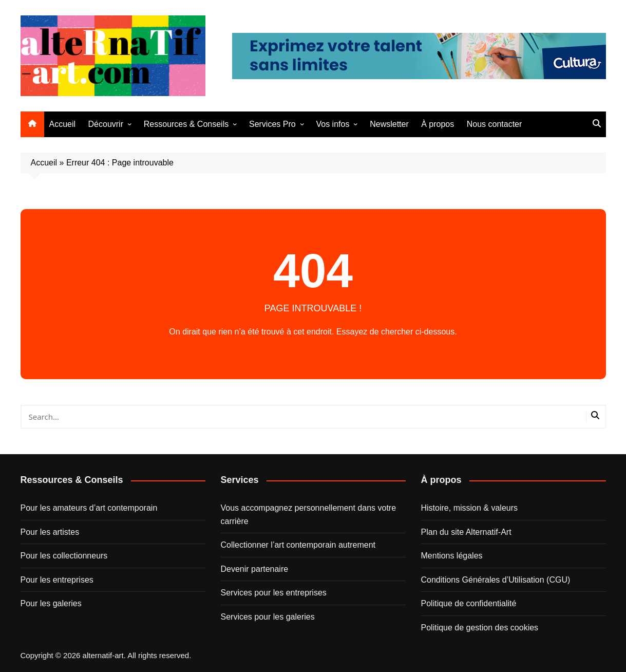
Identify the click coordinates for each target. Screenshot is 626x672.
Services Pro (272, 124)
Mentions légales (452, 556)
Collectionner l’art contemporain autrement (298, 545)
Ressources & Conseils (186, 124)
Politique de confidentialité (469, 603)
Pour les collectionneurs (64, 556)
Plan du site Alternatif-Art (466, 532)
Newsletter (389, 124)
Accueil (63, 124)
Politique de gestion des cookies (480, 628)
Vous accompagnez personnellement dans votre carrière (309, 515)
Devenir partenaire (255, 569)
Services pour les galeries (268, 617)
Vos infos (333, 124)
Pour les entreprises (57, 580)
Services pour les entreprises (274, 593)
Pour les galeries (51, 603)
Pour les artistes (50, 532)
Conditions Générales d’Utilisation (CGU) (496, 580)
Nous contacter (495, 124)
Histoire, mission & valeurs (470, 508)
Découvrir (106, 124)
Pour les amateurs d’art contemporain (89, 508)
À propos (438, 124)
